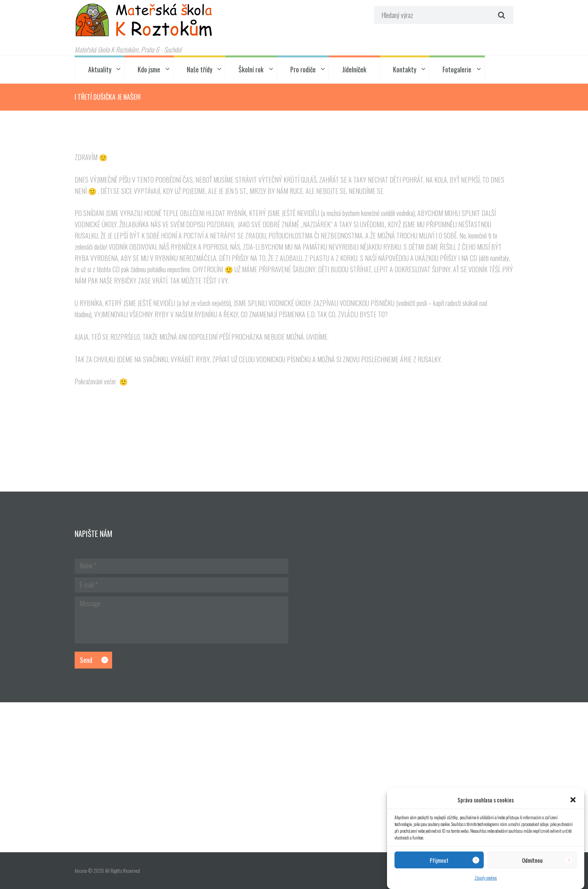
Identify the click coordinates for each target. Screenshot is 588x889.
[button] (573, 800)
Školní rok (251, 69)
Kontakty (405, 69)
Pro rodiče (303, 69)
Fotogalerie (457, 69)
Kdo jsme (149, 69)
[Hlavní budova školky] (294, 777)
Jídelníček (354, 69)
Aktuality (100, 69)
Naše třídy (199, 69)
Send (86, 660)
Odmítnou (532, 860)
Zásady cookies (486, 878)
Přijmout (439, 860)
